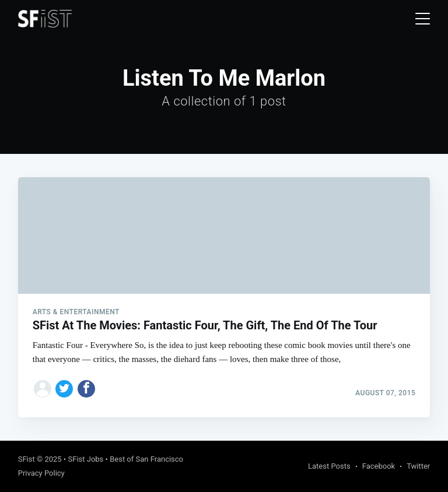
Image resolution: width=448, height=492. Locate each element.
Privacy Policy (41, 473)
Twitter (418, 466)
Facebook (379, 466)
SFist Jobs (85, 459)
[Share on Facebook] (86, 389)
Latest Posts (329, 466)
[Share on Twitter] (64, 389)
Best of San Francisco (146, 459)
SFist (27, 459)
